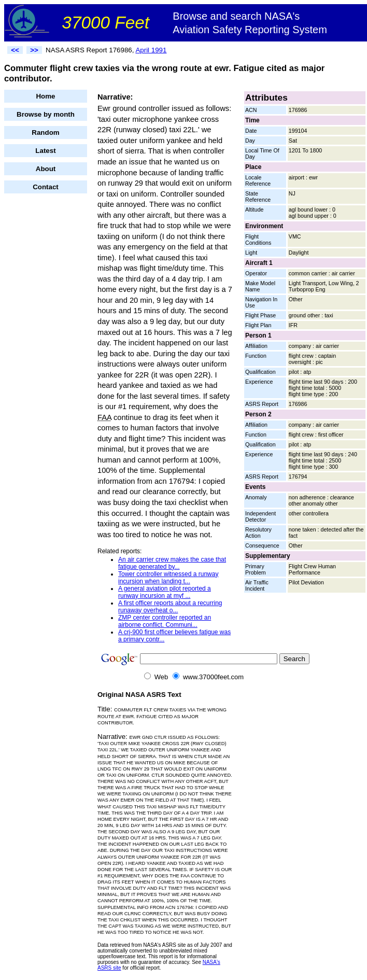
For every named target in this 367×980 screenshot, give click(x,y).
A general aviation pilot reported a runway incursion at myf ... (165, 592)
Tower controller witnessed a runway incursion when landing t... (168, 578)
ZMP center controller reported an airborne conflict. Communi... (165, 621)
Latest (45, 151)
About (46, 169)
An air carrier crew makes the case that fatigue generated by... (172, 563)
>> (34, 50)
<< (15, 50)
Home (45, 96)
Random (45, 132)
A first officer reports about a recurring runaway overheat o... (170, 607)
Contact (46, 187)
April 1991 (151, 50)
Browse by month (46, 114)
